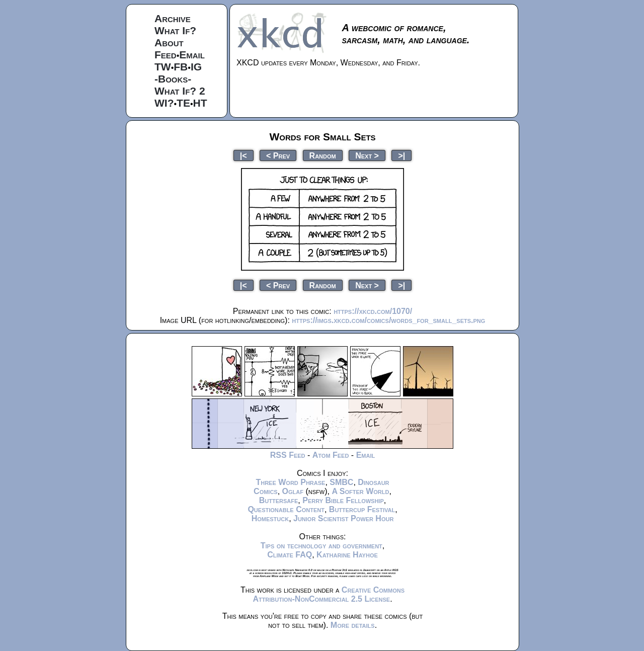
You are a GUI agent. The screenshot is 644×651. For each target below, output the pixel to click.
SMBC (341, 482)
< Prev (278, 155)
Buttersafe (279, 500)
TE (183, 103)
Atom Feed (331, 455)
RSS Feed (288, 455)
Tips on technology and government (321, 546)
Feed (166, 55)
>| (401, 155)
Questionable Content (286, 509)
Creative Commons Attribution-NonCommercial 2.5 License (329, 594)
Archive (173, 18)
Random (323, 155)
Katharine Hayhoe (347, 555)
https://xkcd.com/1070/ (373, 311)
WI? (164, 103)
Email (192, 55)
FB (181, 67)
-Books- (173, 79)
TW (163, 67)
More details (353, 625)
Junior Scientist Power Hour (343, 518)
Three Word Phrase (290, 482)
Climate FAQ (290, 555)
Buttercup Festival (362, 509)
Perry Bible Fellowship (343, 500)
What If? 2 (180, 91)
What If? (175, 30)
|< (244, 155)
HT (200, 103)
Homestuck (270, 518)
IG (196, 67)
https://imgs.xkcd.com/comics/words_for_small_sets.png (388, 320)
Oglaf (293, 491)
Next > (367, 155)
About (169, 43)
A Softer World (360, 491)
